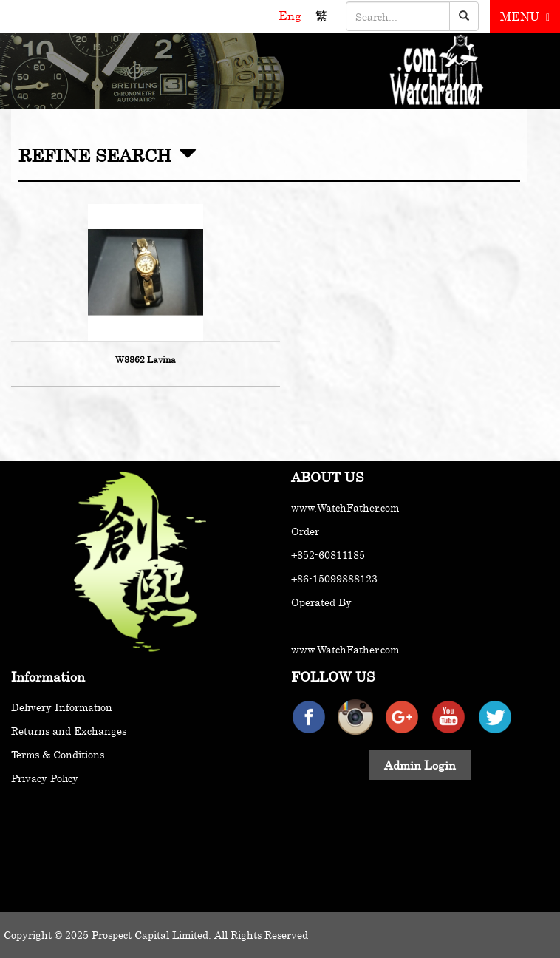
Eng (291, 16)
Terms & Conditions (58, 754)
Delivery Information (62, 707)
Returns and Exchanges (69, 731)
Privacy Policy (45, 778)
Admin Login (420, 765)
